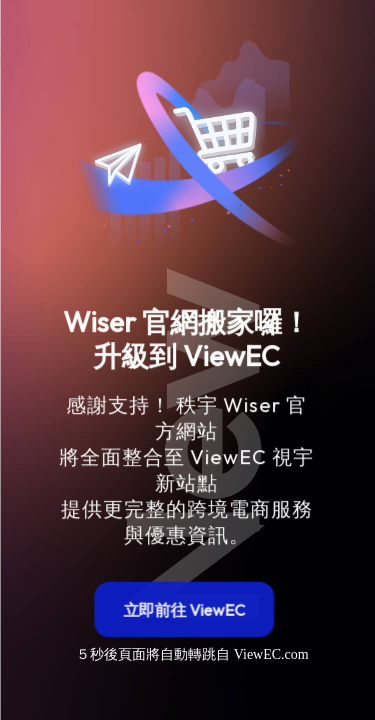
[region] (188, 345)
